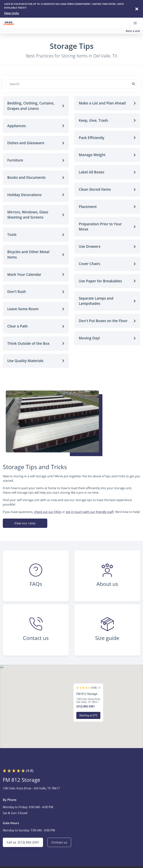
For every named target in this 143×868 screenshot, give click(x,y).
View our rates (25, 523)
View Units (12, 13)
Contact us (59, 842)
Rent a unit (133, 31)
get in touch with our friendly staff (90, 512)
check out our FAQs (48, 512)
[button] (36, 106)
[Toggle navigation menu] (137, 23)
